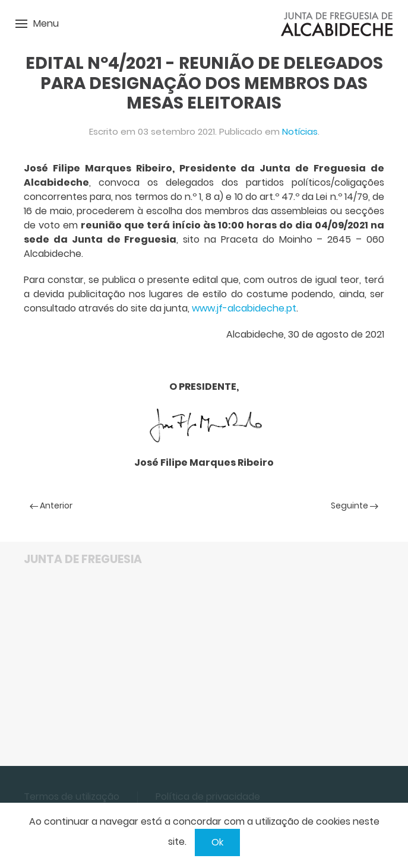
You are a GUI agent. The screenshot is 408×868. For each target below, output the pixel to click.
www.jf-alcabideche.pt (244, 308)
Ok (217, 842)
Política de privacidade (208, 797)
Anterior (51, 505)
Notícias (300, 131)
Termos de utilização (72, 797)
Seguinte (355, 505)
